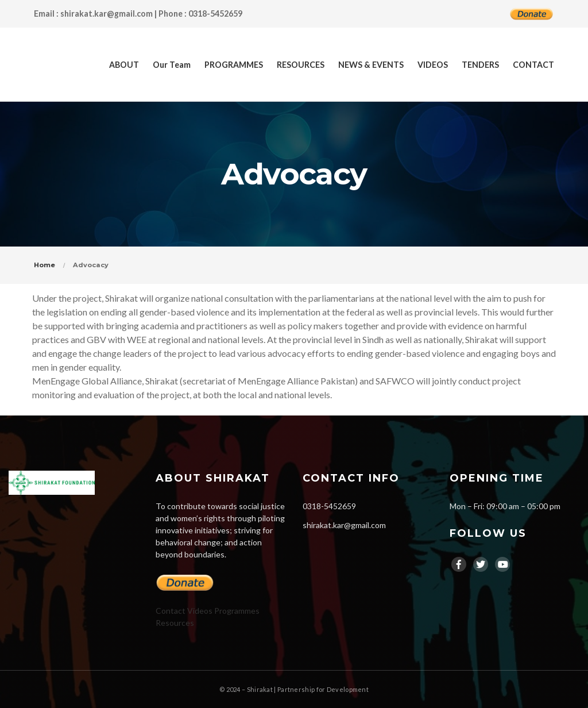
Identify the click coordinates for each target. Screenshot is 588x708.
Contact (171, 611)
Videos (200, 611)
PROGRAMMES (234, 65)
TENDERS (480, 65)
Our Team (172, 65)
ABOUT (124, 65)
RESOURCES (301, 65)
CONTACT (533, 65)
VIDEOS (433, 65)
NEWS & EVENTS (371, 65)
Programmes (237, 611)
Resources (175, 623)
